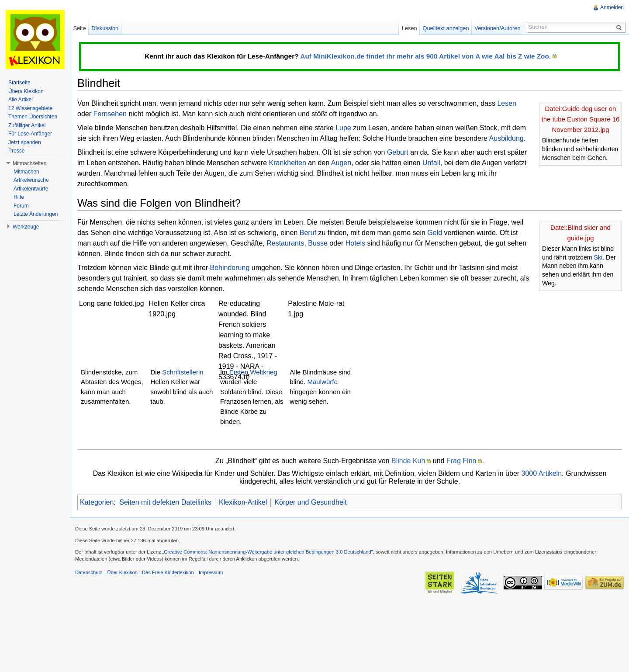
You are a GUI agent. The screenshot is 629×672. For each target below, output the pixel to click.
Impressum (211, 572)
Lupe (343, 128)
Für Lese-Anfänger (30, 134)
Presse (16, 151)
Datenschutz (89, 572)
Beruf (308, 233)
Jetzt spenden (25, 142)
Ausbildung (506, 138)
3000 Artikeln (542, 473)
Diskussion (105, 28)
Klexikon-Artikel (243, 502)
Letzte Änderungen (36, 214)
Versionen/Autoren (497, 28)
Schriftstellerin (183, 372)
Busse (318, 243)
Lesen (507, 103)
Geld (435, 233)
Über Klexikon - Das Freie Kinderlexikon (150, 572)
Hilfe (19, 197)
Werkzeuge (26, 227)
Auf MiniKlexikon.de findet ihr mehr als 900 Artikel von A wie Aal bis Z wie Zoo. (425, 56)
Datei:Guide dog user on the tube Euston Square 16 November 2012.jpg (581, 119)
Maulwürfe (322, 382)
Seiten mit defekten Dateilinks (165, 502)
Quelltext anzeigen (446, 28)
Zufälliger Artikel (27, 125)
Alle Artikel (21, 100)
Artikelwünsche (31, 180)
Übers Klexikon (26, 91)
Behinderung (230, 268)
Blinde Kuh (408, 461)
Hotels (355, 243)
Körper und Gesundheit (310, 502)
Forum (21, 206)
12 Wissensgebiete (30, 108)
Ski (598, 257)
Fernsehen (110, 114)
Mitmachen (26, 172)
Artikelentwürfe (31, 189)
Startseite (19, 83)
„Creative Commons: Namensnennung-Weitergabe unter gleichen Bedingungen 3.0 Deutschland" (268, 552)
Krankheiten (288, 163)
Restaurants (285, 243)
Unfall (431, 163)
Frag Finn (461, 461)
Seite (79, 28)
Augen (341, 163)
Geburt (398, 152)
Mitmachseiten (29, 163)
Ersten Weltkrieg (253, 372)
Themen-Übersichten (33, 117)
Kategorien (97, 502)
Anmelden (612, 7)
